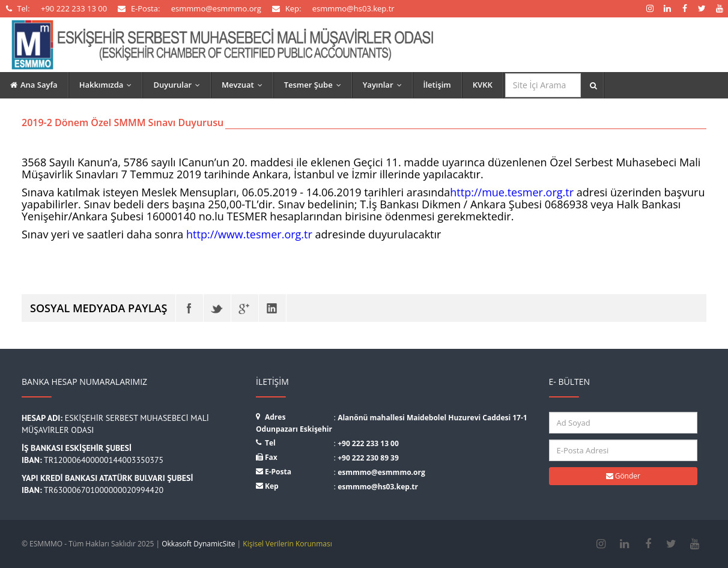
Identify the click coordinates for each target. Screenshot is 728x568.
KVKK (483, 85)
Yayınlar (385, 85)
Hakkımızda (108, 85)
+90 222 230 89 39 (368, 458)
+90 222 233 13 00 (368, 443)
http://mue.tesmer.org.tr (512, 192)
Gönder (623, 476)
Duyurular (179, 85)
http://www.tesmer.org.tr (249, 234)
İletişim (437, 85)
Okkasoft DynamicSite (198, 544)
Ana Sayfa (34, 85)
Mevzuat (245, 85)
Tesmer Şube (315, 85)
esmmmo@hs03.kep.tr (378, 487)
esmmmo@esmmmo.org (381, 472)
